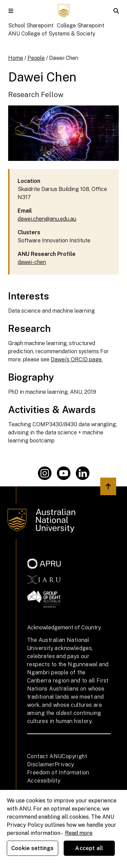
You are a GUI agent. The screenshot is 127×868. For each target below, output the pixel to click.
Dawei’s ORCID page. (77, 359)
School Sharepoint (31, 26)
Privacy (64, 764)
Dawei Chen (64, 58)
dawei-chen (32, 262)
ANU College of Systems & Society (52, 34)
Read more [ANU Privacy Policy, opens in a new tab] (79, 833)
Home (16, 58)
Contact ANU (44, 756)
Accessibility (44, 781)
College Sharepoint (81, 26)
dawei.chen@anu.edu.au (47, 219)
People (36, 58)
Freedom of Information (58, 773)
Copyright (74, 756)
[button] (11, 11)
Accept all (89, 848)
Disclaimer (41, 764)
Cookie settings (32, 848)
